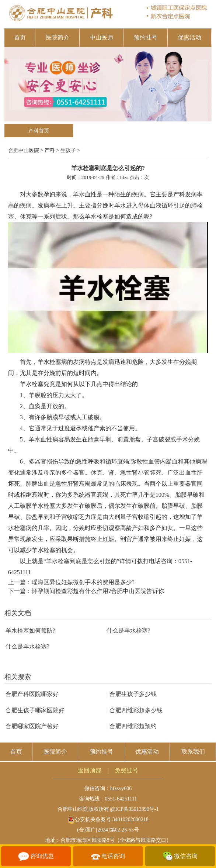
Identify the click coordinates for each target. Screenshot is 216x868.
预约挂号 (146, 37)
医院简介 (58, 37)
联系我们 (193, 752)
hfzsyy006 (121, 788)
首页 (20, 37)
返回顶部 (90, 770)
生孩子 (68, 150)
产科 (50, 150)
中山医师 (101, 37)
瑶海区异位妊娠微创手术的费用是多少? (83, 582)
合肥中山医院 (24, 150)
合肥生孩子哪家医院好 (35, 710)
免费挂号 (126, 770)
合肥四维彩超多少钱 (135, 710)
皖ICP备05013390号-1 (134, 809)
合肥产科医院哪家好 (32, 694)
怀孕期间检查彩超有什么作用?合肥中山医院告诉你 (98, 591)
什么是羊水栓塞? (128, 631)
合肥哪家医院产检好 (32, 726)
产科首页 (39, 131)
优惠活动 (189, 37)
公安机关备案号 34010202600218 (108, 819)
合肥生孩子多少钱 (132, 694)
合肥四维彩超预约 (132, 726)
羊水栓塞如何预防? (30, 631)
